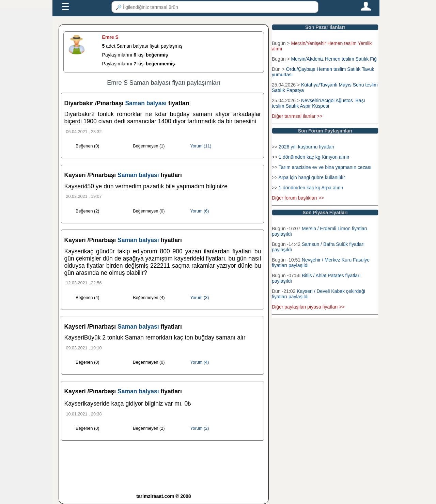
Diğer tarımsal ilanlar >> (297, 116)
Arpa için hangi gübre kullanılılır (312, 177)
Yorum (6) (200, 211)
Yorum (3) (200, 298)
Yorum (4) (200, 362)
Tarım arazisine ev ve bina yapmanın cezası (325, 167)
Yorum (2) (200, 428)
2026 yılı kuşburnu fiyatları (306, 147)
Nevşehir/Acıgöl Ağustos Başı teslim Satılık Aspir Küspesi (318, 103)
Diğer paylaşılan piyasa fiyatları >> (308, 307)
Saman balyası (146, 103)
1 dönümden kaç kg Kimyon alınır (314, 157)
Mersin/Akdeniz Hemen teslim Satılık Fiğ (334, 59)
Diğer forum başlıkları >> (298, 198)
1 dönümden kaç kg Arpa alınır (311, 188)
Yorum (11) (201, 146)
